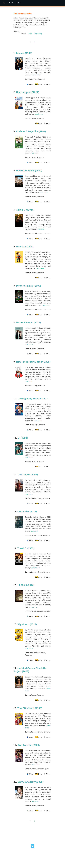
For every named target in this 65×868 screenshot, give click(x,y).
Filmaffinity (38, 34)
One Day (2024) (25, 246)
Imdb (30, 34)
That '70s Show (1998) (30, 708)
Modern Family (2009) (28, 286)
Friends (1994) (24, 53)
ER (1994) (23, 438)
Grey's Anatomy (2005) (30, 782)
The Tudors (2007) (28, 475)
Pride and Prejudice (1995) (31, 131)
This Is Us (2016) (25, 210)
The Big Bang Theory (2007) (33, 399)
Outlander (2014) (27, 511)
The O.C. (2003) (26, 548)
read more (37, 75)
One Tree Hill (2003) (29, 745)
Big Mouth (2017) (27, 624)
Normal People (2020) (28, 322)
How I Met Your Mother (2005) (33, 362)
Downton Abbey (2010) (29, 170)
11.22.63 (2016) (26, 585)
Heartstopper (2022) (27, 92)
